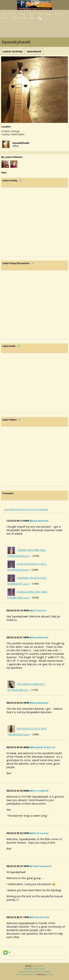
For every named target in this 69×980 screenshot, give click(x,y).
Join (25, 18)
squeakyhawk (21, 143)
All (20, 180)
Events (5, 18)
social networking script (25, 974)
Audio (40, 14)
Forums (13, 14)
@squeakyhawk (39, 521)
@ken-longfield (39, 791)
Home (4, 14)
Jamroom (49, 974)
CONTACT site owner (34, 969)
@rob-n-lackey (39, 833)
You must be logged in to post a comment (26, 509)
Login (32, 18)
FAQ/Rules (15, 18)
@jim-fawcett (38, 611)
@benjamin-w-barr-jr (42, 747)
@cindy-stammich (40, 866)
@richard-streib (39, 917)
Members (59, 14)
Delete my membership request (35, 971)
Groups (49, 14)
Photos (22, 14)
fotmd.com (38, 966)
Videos (31, 14)
